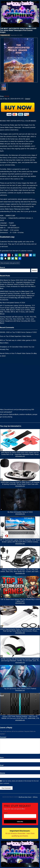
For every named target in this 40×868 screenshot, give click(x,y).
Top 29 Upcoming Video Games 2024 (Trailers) (20, 689)
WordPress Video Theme (25, 797)
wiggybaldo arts (5, 35)
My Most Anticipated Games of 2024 (12, 303)
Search (2, 267)
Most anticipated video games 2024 (10, 263)
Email (2, 765)
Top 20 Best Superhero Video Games (19, 336)
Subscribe (20, 822)
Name (2, 758)
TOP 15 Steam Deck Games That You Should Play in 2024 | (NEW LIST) (20, 600)
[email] (20, 816)
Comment (4, 737)
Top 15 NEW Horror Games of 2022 (24, 332)
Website (3, 773)
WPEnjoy (35, 797)
